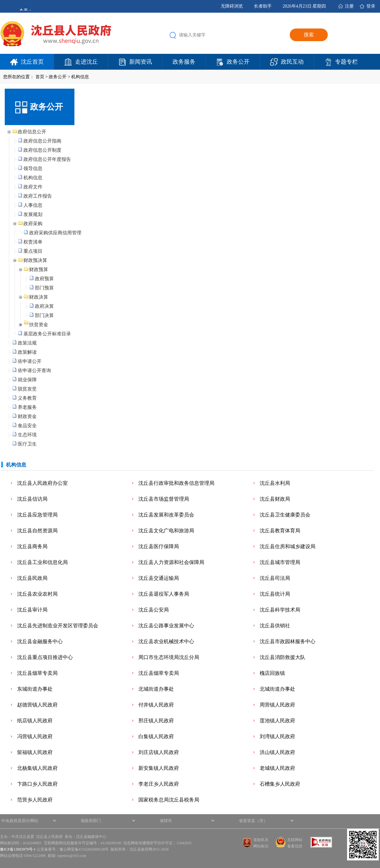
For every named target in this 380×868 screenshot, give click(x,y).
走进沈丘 (86, 62)
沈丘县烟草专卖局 (37, 673)
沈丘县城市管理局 (280, 562)
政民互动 (292, 62)
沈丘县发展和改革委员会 (166, 515)
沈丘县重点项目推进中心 (45, 657)
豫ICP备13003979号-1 (18, 849)
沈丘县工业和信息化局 (42, 562)
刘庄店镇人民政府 (159, 752)
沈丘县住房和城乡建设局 (288, 546)
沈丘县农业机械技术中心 (166, 641)
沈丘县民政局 (32, 578)
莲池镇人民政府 (277, 721)
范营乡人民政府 (35, 800)
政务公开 (238, 62)
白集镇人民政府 (156, 736)
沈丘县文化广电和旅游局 (166, 531)
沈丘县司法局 (275, 578)
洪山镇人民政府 (277, 752)
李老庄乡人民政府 (159, 784)
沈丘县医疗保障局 (159, 546)
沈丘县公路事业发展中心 (166, 626)
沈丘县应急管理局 (37, 515)
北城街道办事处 (156, 689)
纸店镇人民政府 (35, 721)
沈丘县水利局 (275, 483)
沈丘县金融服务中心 (40, 641)
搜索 (309, 35)
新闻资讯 (141, 62)
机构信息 (80, 77)
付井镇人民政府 (156, 705)
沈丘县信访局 (32, 499)
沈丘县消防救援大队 (282, 657)
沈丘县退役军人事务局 (164, 594)
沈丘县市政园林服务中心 (288, 641)
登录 (371, 6)
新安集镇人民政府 (159, 768)
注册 (349, 6)
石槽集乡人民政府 (280, 784)
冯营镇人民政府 (35, 736)
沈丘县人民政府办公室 (42, 483)
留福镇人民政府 (35, 752)
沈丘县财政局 (275, 499)
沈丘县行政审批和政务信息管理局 (176, 483)
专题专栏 (346, 62)
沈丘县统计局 (275, 594)
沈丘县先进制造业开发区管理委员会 (58, 626)
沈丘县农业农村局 (37, 594)
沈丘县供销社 (275, 626)
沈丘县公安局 (154, 610)
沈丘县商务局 (32, 546)
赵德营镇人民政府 (37, 705)
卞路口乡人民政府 (37, 784)
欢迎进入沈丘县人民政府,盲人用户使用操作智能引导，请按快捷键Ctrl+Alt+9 (0, 0)
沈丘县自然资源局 (37, 531)
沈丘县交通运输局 (159, 578)
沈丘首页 (32, 62)
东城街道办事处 (35, 689)
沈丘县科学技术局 (280, 610)
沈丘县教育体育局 (280, 531)
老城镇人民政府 (277, 768)
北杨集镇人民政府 (37, 768)
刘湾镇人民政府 (277, 736)
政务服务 (184, 62)
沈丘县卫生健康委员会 (285, 515)
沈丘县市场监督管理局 (164, 499)
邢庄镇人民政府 (156, 721)
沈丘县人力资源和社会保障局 (171, 562)
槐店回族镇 (272, 673)
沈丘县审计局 (32, 610)
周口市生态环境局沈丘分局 (169, 657)
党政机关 (261, 840)
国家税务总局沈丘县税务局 (169, 800)
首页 (40, 77)
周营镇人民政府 (277, 705)
